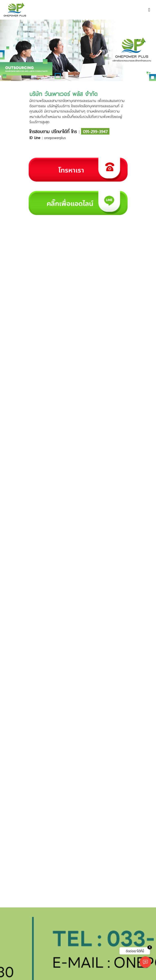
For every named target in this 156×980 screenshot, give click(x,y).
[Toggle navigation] (149, 10)
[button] (12, 50)
